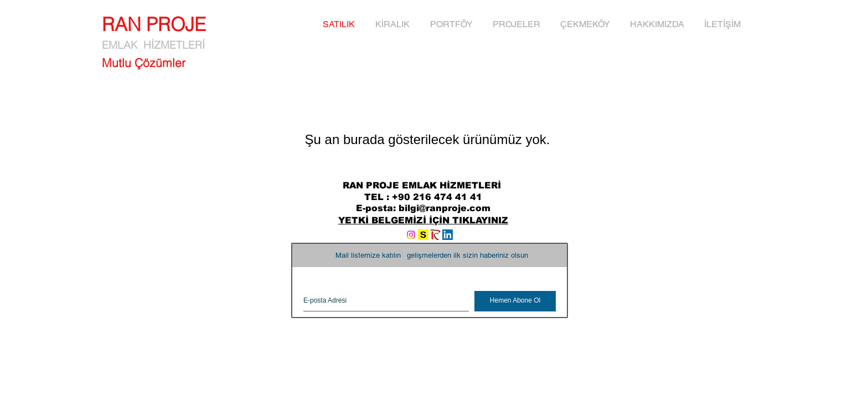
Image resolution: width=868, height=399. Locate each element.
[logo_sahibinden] (423, 235)
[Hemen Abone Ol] (515, 301)
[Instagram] (411, 235)
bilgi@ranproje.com (445, 208)
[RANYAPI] (435, 235)
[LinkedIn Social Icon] (448, 235)
